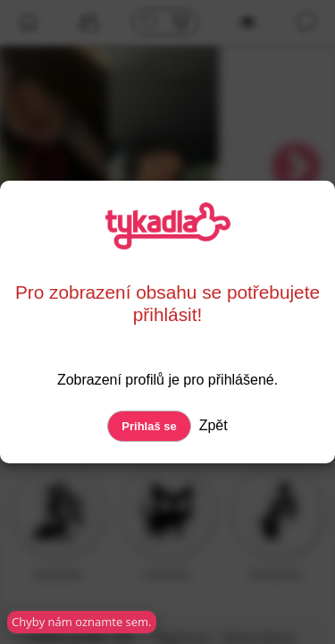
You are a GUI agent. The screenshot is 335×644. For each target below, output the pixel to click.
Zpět (211, 425)
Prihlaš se (149, 426)
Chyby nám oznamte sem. (76, 622)
